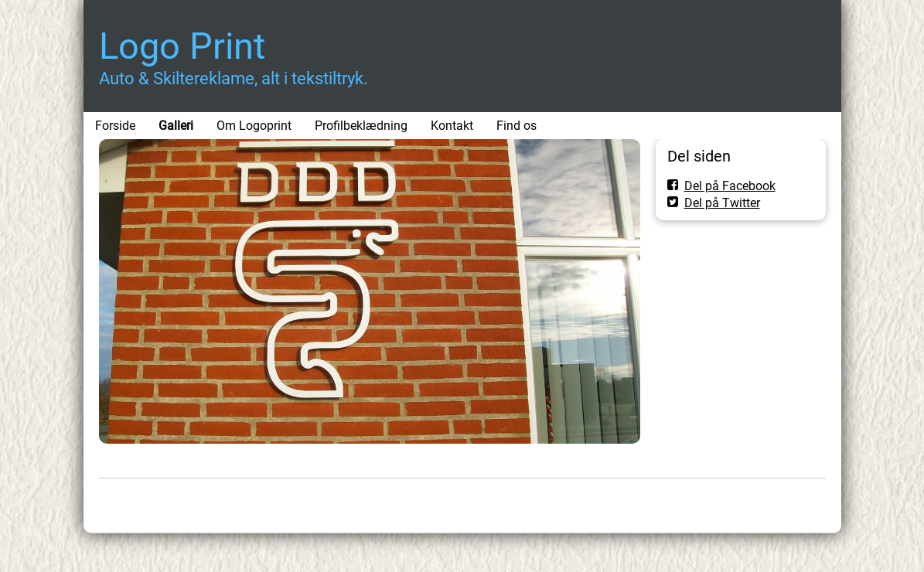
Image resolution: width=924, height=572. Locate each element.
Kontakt (452, 126)
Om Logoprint (254, 126)
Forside (115, 126)
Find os (517, 126)
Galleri (176, 126)
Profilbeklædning (361, 126)
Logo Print (182, 46)
